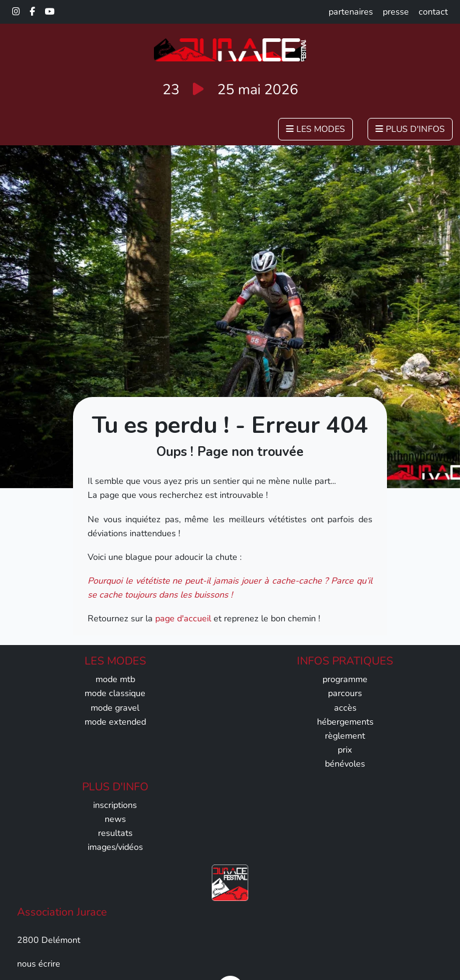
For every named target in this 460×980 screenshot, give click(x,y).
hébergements (345, 722)
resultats (115, 833)
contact (433, 12)
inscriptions (115, 805)
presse (396, 12)
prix (345, 750)
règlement (345, 736)
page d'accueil (183, 618)
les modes (315, 129)
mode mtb (115, 679)
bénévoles (345, 764)
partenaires (351, 12)
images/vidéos (115, 847)
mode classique (115, 693)
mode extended (115, 722)
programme (345, 679)
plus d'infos (410, 129)
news (115, 819)
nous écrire (39, 964)
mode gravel (115, 708)
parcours (345, 693)
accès (345, 708)
